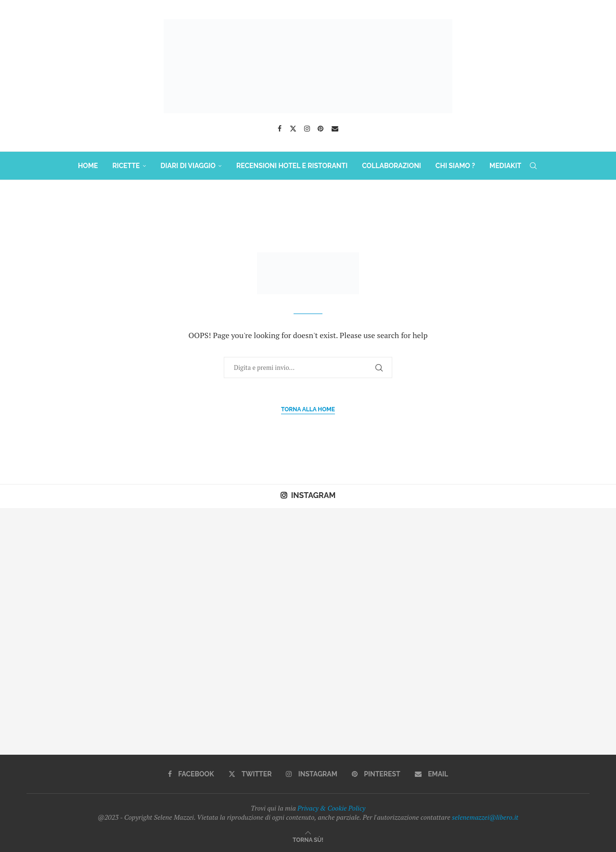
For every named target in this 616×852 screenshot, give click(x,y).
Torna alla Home (308, 409)
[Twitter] (293, 129)
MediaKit (505, 166)
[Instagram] (307, 129)
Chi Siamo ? (455, 166)
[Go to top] (308, 839)
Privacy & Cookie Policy (331, 808)
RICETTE (126, 166)
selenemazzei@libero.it (485, 817)
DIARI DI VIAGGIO (188, 166)
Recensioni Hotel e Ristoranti (292, 166)
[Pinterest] (321, 129)
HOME (88, 166)
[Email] (335, 129)
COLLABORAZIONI (391, 166)
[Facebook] (280, 129)
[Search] (533, 166)
